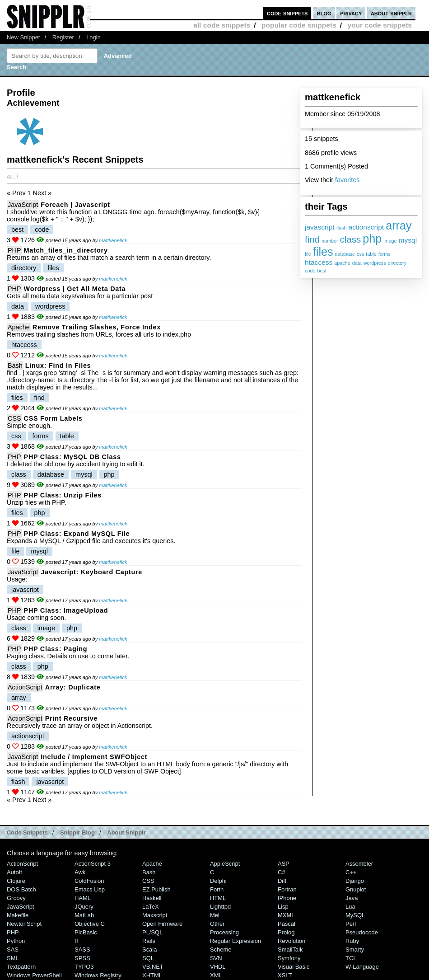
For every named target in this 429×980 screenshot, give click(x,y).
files (323, 252)
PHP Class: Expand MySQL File (77, 534)
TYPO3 (84, 967)
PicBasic (86, 932)
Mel (215, 915)
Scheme (221, 950)
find (312, 239)
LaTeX (151, 907)
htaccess (319, 262)
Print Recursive (71, 718)
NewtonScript (24, 924)
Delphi (218, 881)
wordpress (375, 263)
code (310, 271)
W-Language (362, 967)
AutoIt (14, 872)
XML (216, 975)
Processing (224, 932)
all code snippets (222, 25)
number (330, 241)
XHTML (152, 975)
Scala (149, 950)
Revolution (291, 941)
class (351, 239)
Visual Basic (294, 967)
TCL (351, 958)
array (399, 225)
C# (282, 872)
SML (13, 958)
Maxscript (155, 915)
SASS (82, 950)
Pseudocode (362, 932)
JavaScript (23, 205)
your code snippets (380, 25)
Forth (217, 889)
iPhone (287, 898)
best (322, 271)
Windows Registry (98, 975)
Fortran (287, 889)
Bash (15, 366)
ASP (284, 864)
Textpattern (21, 967)
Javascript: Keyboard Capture (91, 572)
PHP (14, 250)
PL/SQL (152, 932)
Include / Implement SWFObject (94, 757)
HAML (83, 898)
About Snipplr (126, 832)
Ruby (352, 941)
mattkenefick (113, 240)
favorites (347, 180)
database (345, 254)
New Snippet (23, 37)
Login (93, 37)
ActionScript (25, 687)
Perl (351, 924)
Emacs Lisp (90, 889)
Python (16, 941)
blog (324, 13)
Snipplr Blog (77, 832)
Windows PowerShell (34, 975)
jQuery (84, 907)
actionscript (366, 227)
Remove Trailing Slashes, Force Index (97, 327)
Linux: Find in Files (58, 366)
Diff (282, 881)
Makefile (18, 915)
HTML (218, 898)
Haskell (152, 898)
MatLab (84, 915)
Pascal (287, 924)
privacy (351, 13)
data (357, 263)
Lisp (283, 907)
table (371, 254)
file (308, 254)
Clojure (16, 881)
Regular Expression (235, 941)
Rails (149, 941)
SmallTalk (290, 950)
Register (63, 37)
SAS (13, 950)
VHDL (218, 967)
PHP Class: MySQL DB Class (72, 457)
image (390, 241)
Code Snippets (27, 832)
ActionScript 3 (93, 864)
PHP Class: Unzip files (63, 495)
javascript (320, 227)
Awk (80, 872)
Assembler (359, 864)
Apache (19, 327)
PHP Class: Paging (56, 649)
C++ (351, 872)
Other (217, 924)
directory (397, 263)
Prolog (286, 932)
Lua (350, 907)
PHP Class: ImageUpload (66, 610)
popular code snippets (299, 25)
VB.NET (153, 967)
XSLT (285, 975)
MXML (286, 915)
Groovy (16, 898)
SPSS (82, 958)
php (372, 239)
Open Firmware (162, 924)
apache (342, 263)
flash (342, 228)
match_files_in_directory (66, 250)
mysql (408, 240)
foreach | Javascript (75, 205)
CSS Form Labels (53, 418)
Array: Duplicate (73, 687)
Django (355, 881)
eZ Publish (156, 889)
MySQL (355, 915)
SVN (216, 958)
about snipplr (391, 13)
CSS (14, 418)
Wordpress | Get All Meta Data (75, 289)
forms (385, 254)
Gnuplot (356, 889)
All (11, 176)
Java (352, 898)
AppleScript (225, 864)
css (360, 254)
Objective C (90, 924)
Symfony (289, 958)
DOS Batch (21, 889)
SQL (148, 958)
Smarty (355, 950)
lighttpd (220, 907)
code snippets (287, 13)
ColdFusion (89, 881)
